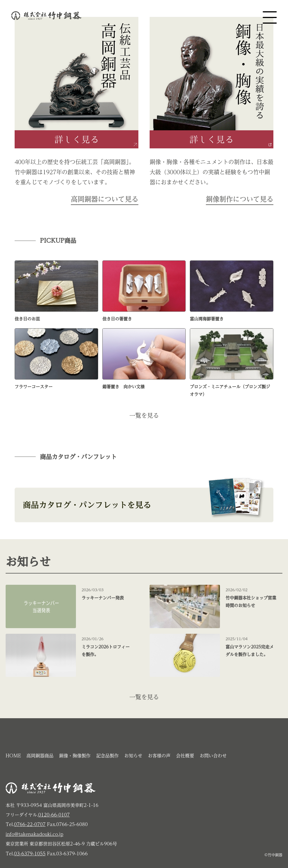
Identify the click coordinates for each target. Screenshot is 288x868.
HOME (13, 756)
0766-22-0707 (30, 824)
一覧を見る (144, 415)
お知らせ (133, 756)
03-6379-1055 (30, 854)
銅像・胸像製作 (75, 756)
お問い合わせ (213, 756)
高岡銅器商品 (40, 756)
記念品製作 (107, 756)
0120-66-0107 (54, 815)
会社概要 (185, 756)
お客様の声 (159, 756)
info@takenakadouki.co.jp (34, 834)
